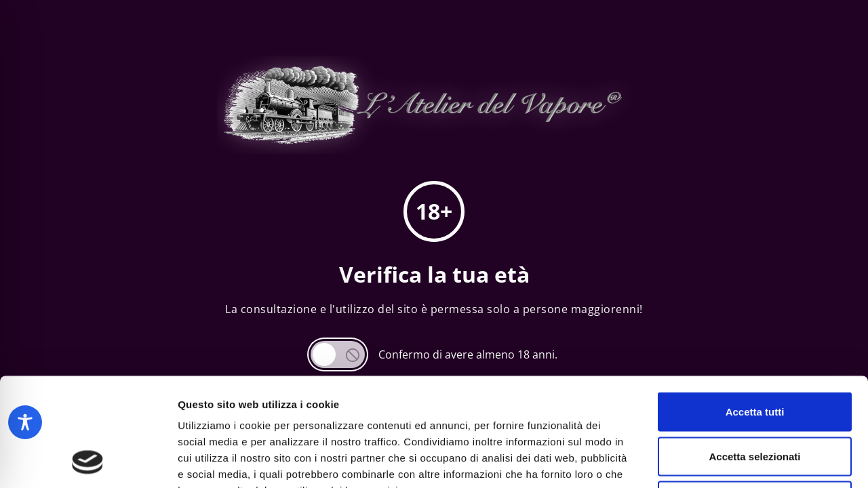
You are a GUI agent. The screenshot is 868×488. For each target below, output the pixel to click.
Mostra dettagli (713, 461)
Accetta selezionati (754, 355)
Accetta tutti (755, 310)
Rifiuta (755, 399)
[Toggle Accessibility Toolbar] (25, 422)
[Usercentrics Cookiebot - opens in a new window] (88, 462)
